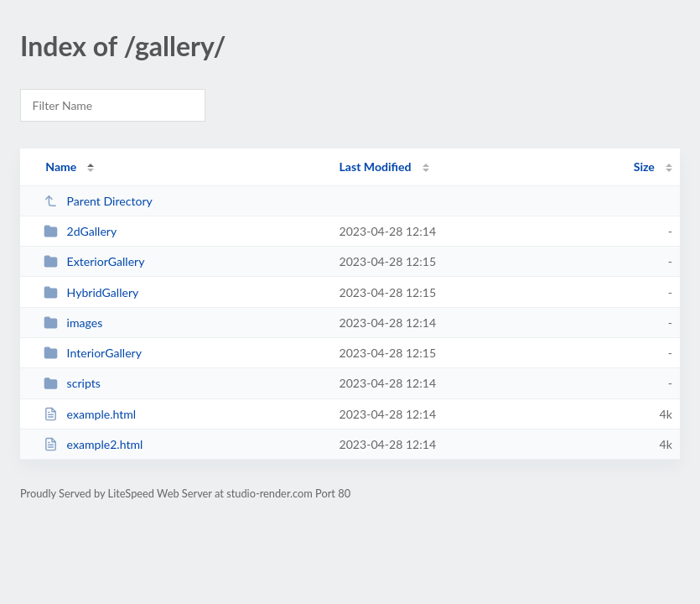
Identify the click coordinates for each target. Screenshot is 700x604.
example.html (90, 414)
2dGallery (80, 231)
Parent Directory (98, 201)
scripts (72, 383)
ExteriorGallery (94, 261)
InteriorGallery (93, 353)
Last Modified (376, 167)
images (73, 323)
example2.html (93, 444)
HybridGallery (91, 292)
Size (644, 167)
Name (61, 167)
